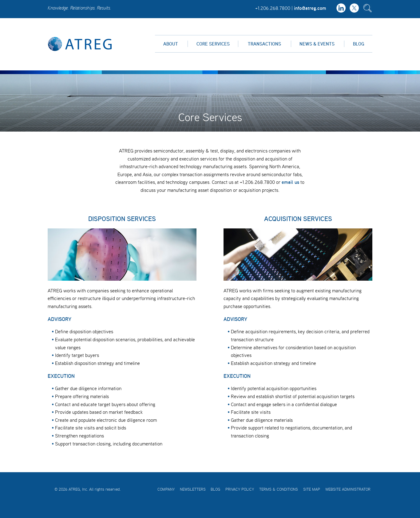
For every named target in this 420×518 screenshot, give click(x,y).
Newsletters (193, 489)
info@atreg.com (310, 8)
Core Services (213, 44)
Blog (359, 44)
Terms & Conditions (279, 489)
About (171, 44)
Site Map (312, 489)
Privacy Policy (240, 489)
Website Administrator (348, 489)
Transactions (264, 44)
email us (290, 182)
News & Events (317, 44)
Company (166, 489)
